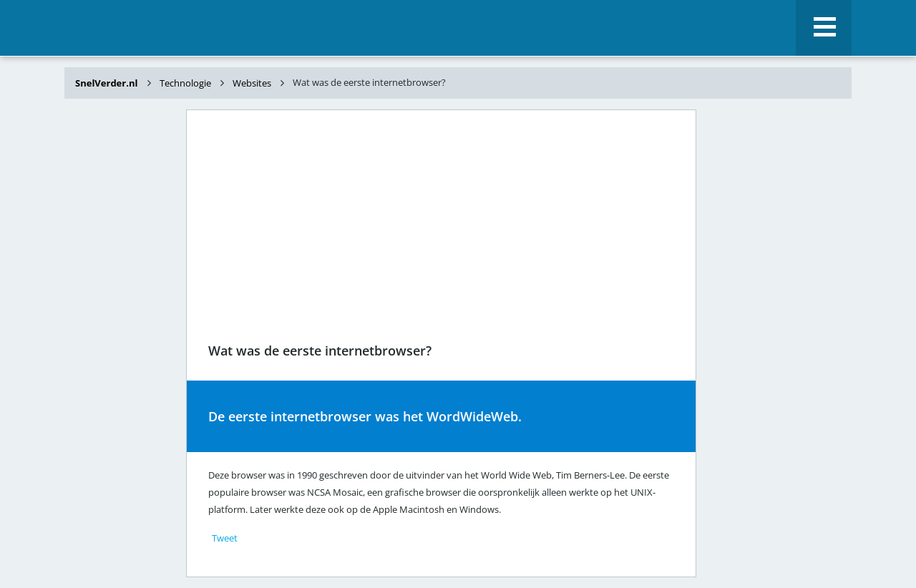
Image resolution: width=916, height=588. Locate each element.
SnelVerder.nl (108, 83)
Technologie (185, 83)
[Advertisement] (122, 335)
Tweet (225, 538)
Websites (252, 83)
